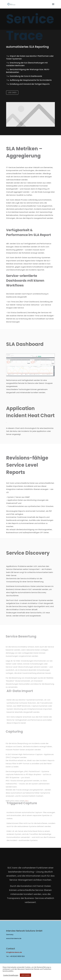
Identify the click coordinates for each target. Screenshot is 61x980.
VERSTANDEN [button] (25, 975)
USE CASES (12, 92)
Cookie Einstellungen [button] (11, 975)
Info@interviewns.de (14, 952)
